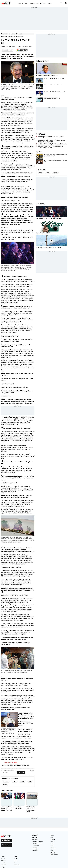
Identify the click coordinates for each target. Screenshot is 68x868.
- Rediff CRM (35, 848)
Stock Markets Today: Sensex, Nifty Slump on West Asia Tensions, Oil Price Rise (51, 141)
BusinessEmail (39, 3)
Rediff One (35, 840)
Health (16, 859)
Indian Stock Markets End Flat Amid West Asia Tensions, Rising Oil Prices (50, 147)
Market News (4, 863)
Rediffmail (35, 837)
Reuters (5, 785)
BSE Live (3, 859)
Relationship (17, 865)
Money (33, 3)
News (26, 3)
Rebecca (41, 173)
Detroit (48, 173)
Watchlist (3, 865)
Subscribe (21, 772)
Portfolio (3, 867)
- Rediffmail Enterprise (38, 842)
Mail (22, 3)
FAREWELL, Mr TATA (10, 762)
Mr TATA (14, 781)
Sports (52, 844)
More (50, 3)
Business (53, 840)
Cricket (52, 846)
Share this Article (7, 50)
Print (32, 771)
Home (20, 3)
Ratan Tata (6, 781)
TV (47, 3)
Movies (52, 842)
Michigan (55, 173)
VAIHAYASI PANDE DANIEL (9, 47)
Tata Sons (22, 781)
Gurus (44, 3)
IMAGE (30, 781)
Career (16, 863)
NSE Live (3, 861)
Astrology (53, 852)
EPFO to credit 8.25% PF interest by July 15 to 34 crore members (51, 137)
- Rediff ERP (35, 850)
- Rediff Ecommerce (37, 844)
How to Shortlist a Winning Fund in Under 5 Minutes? (52, 144)
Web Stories (40, 204)
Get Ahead (53, 848)
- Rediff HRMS (36, 846)
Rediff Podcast (54, 854)
